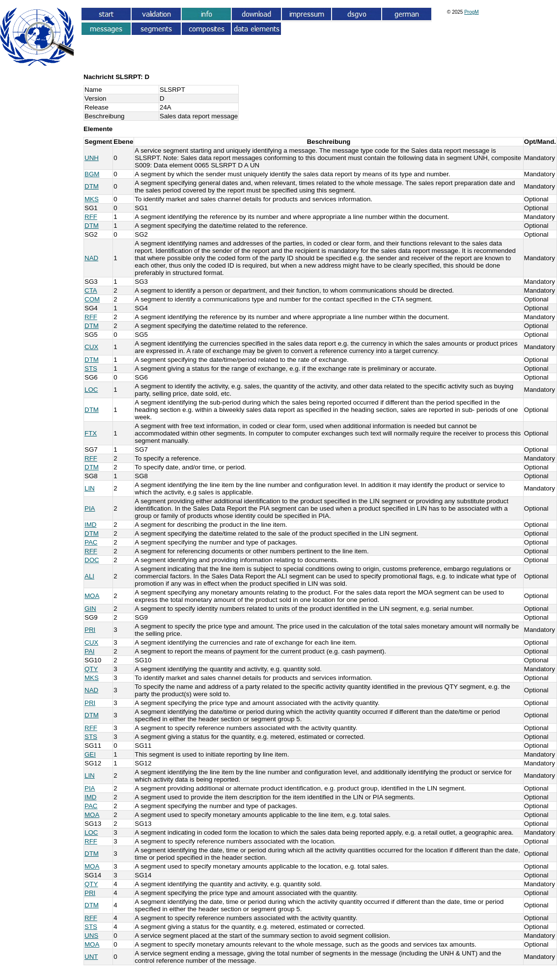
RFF (91, 217)
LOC (91, 390)
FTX (91, 433)
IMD (90, 525)
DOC (92, 560)
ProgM (471, 12)
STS (91, 368)
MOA (92, 596)
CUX (91, 347)
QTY (91, 669)
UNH (92, 158)
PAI (90, 651)
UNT (91, 957)
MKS (92, 199)
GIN (90, 609)
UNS (91, 936)
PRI (90, 630)
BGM (92, 174)
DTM (92, 186)
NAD (91, 258)
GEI (90, 754)
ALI (89, 576)
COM (92, 299)
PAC (91, 542)
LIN (90, 488)
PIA (90, 508)
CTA (91, 290)
